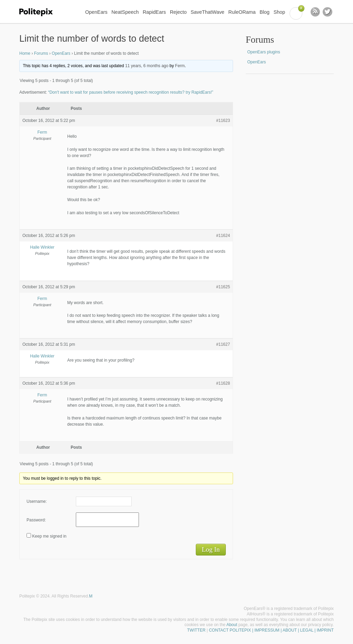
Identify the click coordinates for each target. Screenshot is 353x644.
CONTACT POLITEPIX (230, 630)
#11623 (223, 121)
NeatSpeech (125, 12)
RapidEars (154, 12)
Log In (211, 549)
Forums (41, 53)
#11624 (223, 236)
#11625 (223, 287)
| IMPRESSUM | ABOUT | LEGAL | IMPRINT (292, 630)
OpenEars (96, 12)
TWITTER (196, 630)
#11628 (223, 383)
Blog (265, 12)
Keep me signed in (49, 536)
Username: (37, 501)
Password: (36, 520)
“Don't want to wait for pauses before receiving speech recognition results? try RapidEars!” (130, 92)
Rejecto (178, 12)
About (232, 625)
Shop (279, 12)
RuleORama (242, 12)
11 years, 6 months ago (147, 66)
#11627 (223, 344)
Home (25, 53)
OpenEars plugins (264, 52)
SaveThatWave (208, 12)
